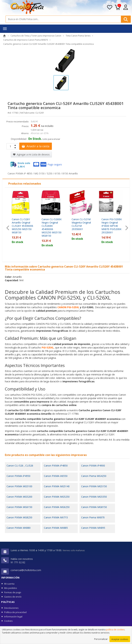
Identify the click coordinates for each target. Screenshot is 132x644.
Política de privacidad (15, 612)
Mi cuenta (9, 584)
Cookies (8, 621)
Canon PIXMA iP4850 (56, 466)
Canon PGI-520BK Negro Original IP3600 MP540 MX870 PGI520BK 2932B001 (112, 226)
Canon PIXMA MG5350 (94, 497)
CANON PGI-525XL (68, 307)
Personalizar (101, 640)
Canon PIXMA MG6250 (57, 507)
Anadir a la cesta (36, 146)
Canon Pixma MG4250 (94, 476)
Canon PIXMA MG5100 (19, 486)
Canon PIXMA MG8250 (19, 517)
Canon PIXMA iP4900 (93, 466)
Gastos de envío (13, 597)
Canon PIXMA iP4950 (18, 476)
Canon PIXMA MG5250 (57, 497)
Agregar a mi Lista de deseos (31, 154)
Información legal (13, 617)
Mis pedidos (11, 588)
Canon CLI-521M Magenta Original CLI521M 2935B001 (81, 224)
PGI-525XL (48, 347)
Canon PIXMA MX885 (56, 528)
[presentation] (8, 228)
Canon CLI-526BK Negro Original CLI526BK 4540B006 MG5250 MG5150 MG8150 (52, 227)
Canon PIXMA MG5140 (57, 486)
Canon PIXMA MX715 (56, 517)
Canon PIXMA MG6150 (19, 507)
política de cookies (115, 630)
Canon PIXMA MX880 (19, 528)
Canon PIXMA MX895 (93, 528)
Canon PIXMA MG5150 (94, 486)
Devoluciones (11, 608)
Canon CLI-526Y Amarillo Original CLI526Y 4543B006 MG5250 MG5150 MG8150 (22, 226)
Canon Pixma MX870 (93, 517)
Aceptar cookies (120, 640)
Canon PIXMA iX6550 (56, 476)
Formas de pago (13, 592)
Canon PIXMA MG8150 (94, 507)
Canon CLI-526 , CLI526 (20, 466)
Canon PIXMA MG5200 (19, 497)
